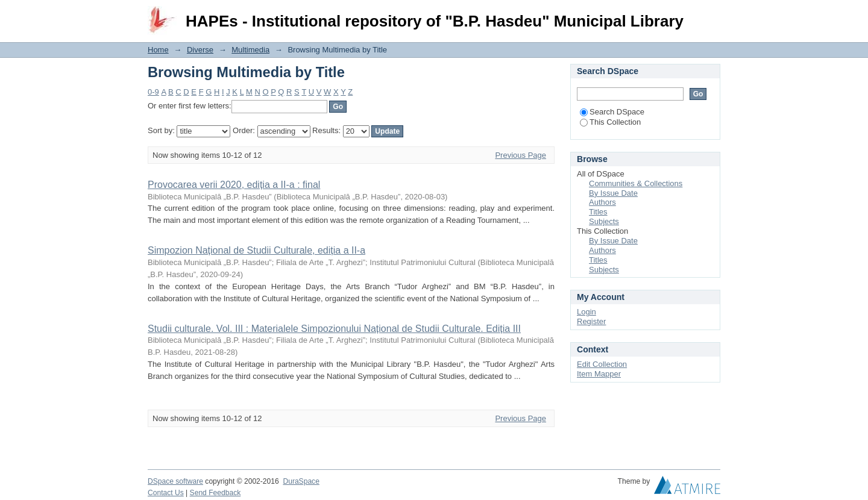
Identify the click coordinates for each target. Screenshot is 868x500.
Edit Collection (602, 364)
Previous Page (520, 155)
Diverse (200, 50)
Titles (598, 212)
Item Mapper (599, 374)
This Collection (610, 122)
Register (591, 321)
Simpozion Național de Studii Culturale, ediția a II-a (256, 250)
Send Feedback (215, 493)
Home (158, 50)
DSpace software (175, 481)
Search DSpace (612, 112)
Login (711, 15)
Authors (602, 202)
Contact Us (166, 493)
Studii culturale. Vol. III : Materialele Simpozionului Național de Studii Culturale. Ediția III (334, 329)
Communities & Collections (636, 183)
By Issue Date (613, 193)
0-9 (153, 92)
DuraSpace (301, 481)
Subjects (604, 221)
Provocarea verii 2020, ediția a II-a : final (234, 185)
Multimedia (250, 50)
